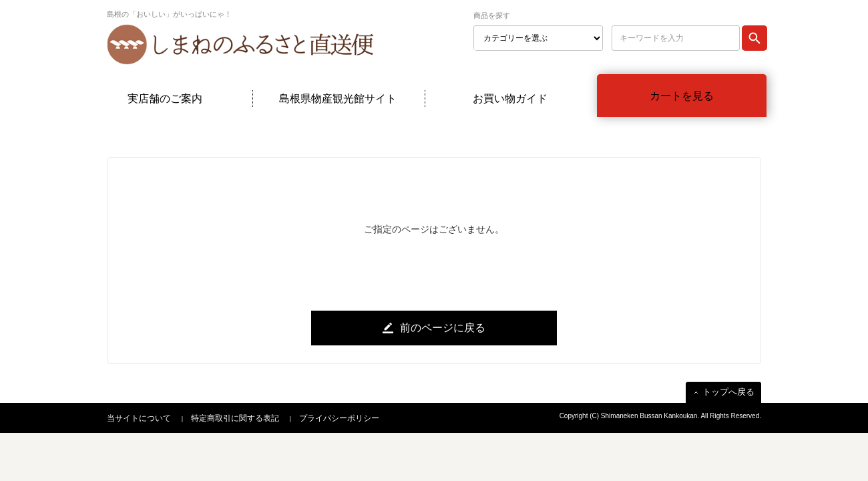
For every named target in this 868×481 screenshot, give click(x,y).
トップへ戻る (728, 392)
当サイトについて (139, 418)
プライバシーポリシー (339, 418)
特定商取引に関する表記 (235, 418)
